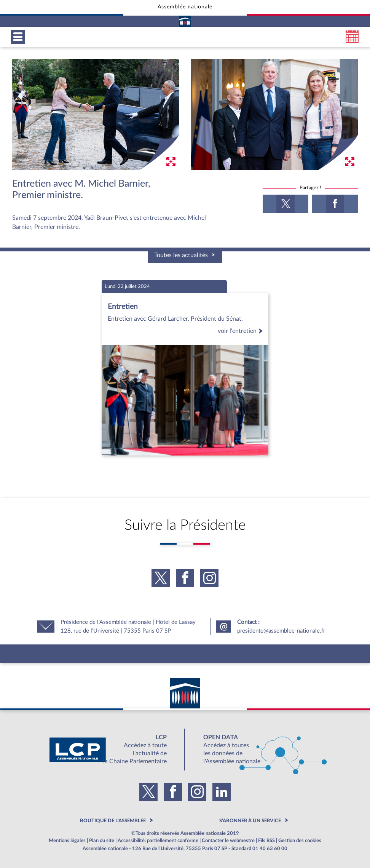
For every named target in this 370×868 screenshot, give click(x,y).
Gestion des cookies (300, 841)
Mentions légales (67, 841)
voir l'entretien (242, 331)
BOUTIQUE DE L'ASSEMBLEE (113, 821)
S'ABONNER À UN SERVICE (250, 821)
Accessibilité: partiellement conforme (158, 841)
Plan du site (102, 841)
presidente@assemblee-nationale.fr (281, 631)
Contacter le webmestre (228, 841)
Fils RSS (266, 841)
